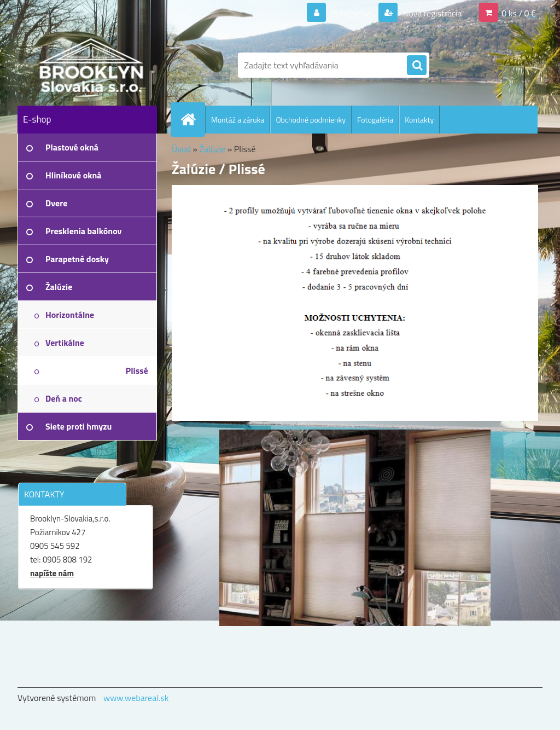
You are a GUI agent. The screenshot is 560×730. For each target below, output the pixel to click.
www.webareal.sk (136, 698)
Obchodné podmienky (311, 120)
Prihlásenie (351, 13)
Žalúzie (212, 149)
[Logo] (93, 65)
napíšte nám (52, 573)
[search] (417, 66)
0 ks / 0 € (519, 13)
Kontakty (419, 120)
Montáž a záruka (238, 120)
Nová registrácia (431, 13)
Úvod (181, 149)
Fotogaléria (375, 120)
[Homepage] (192, 119)
